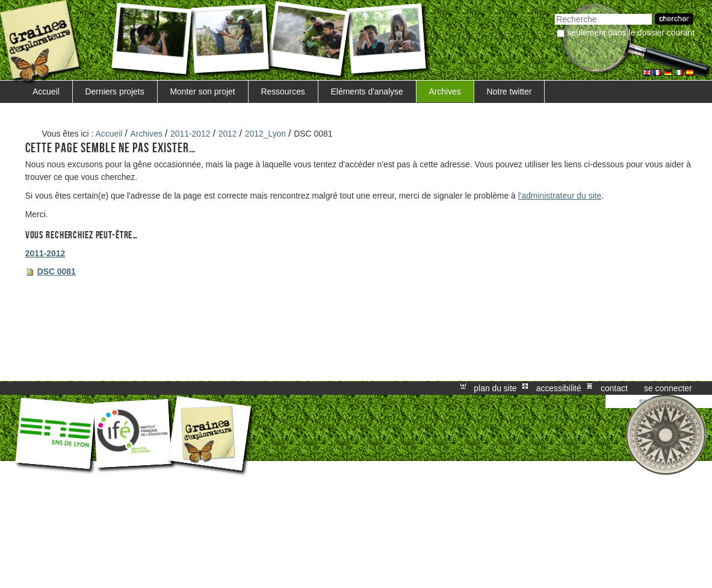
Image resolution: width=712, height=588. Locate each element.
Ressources (283, 91)
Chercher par (555, 12)
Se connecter (668, 388)
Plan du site (495, 388)
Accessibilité (559, 388)
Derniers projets (115, 91)
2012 (228, 134)
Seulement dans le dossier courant (631, 32)
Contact (614, 388)
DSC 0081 (57, 271)
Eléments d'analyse (367, 91)
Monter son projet (202, 91)
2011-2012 (190, 134)
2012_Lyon (265, 134)
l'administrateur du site (560, 196)
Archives (444, 91)
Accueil (46, 91)
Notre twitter (509, 91)
